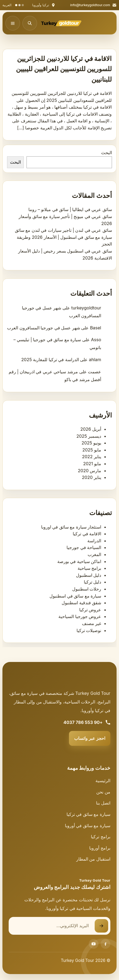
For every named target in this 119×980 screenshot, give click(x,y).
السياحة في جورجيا (84, 547)
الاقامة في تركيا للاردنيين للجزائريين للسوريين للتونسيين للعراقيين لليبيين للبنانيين (64, 69)
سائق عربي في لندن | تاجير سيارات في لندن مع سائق (63, 230)
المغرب (94, 554)
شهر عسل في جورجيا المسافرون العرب (44, 328)
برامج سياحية (90, 568)
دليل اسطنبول (89, 575)
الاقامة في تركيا (87, 534)
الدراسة (94, 541)
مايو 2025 (92, 450)
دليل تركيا (93, 582)
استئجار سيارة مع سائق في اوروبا (71, 527)
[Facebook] (105, 944)
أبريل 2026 (91, 429)
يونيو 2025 (91, 443)
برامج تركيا (101, 837)
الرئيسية (103, 781)
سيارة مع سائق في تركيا (88, 814)
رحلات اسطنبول (87, 589)
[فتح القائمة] (13, 23)
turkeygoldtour (86, 308)
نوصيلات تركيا (89, 630)
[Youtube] (94, 944)
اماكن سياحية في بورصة (79, 561)
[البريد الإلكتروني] (52, 926)
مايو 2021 (92, 464)
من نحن (103, 792)
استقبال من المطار (93, 859)
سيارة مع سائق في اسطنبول (75, 596)
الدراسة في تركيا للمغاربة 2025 (50, 360)
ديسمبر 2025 (89, 436)
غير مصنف (92, 623)
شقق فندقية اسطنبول (81, 603)
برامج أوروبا (100, 848)
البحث (107, 153)
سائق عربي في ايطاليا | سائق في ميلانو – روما (70, 209)
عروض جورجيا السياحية (80, 616)
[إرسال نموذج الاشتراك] (101, 926)
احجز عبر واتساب (90, 738)
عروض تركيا (90, 610)
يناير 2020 (92, 477)
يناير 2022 (92, 457)
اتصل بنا (103, 803)
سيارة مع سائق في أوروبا (88, 826)
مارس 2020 (90, 471)
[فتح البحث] (30, 23)
